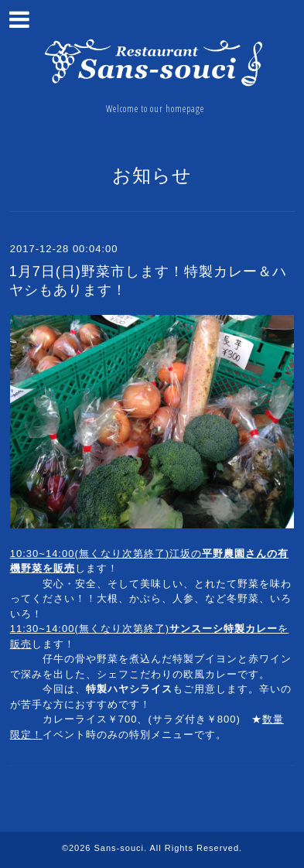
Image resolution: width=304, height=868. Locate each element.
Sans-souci (119, 848)
